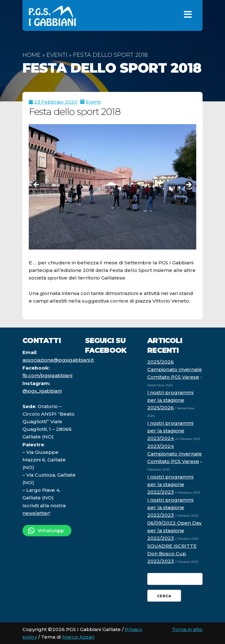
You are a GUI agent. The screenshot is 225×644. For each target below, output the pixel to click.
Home (32, 55)
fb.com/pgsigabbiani (47, 375)
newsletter (36, 513)
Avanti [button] (188, 185)
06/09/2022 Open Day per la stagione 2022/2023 (174, 530)
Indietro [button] (37, 185)
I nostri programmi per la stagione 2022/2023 (170, 484)
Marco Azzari (78, 637)
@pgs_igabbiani (42, 391)
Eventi (57, 55)
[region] (113, 187)
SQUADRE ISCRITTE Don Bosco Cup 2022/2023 (172, 554)
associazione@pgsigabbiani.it (58, 360)
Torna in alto (187, 629)
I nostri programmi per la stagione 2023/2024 (170, 431)
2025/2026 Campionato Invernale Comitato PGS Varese (175, 369)
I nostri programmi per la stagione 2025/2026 (170, 400)
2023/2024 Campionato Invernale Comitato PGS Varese (175, 454)
